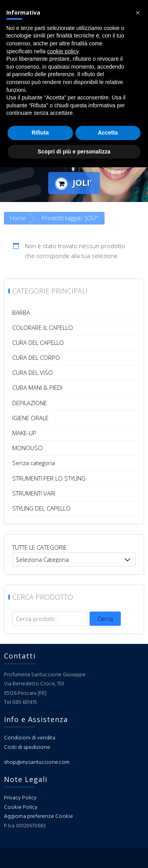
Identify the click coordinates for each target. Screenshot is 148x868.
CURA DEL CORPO (36, 357)
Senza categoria (34, 463)
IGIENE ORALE (30, 418)
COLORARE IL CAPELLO (43, 327)
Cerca (105, 619)
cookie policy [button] (63, 51)
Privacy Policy (20, 798)
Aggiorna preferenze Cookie (38, 817)
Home (18, 218)
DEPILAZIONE (30, 403)
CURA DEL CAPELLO (38, 342)
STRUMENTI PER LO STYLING (49, 478)
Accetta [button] (108, 133)
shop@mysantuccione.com (37, 762)
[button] (138, 13)
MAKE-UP (24, 433)
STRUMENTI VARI (34, 493)
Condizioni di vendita (30, 738)
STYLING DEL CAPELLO (41, 508)
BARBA (21, 312)
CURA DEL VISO (33, 372)
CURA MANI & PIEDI (37, 387)
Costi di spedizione (27, 747)
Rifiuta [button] (40, 133)
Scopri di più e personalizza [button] (74, 152)
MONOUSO (27, 448)
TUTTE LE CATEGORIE (39, 547)
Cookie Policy (21, 807)
